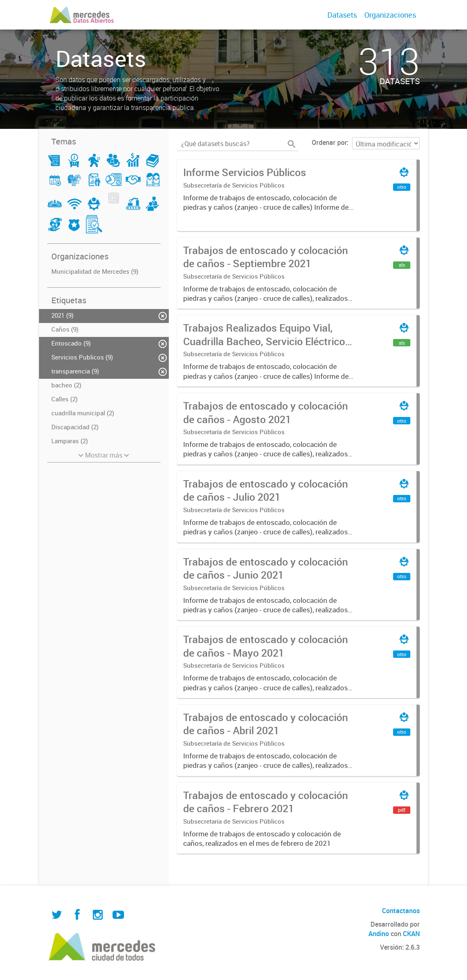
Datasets (342, 15)
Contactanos (401, 911)
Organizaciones (390, 15)
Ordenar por (329, 142)
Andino (379, 934)
